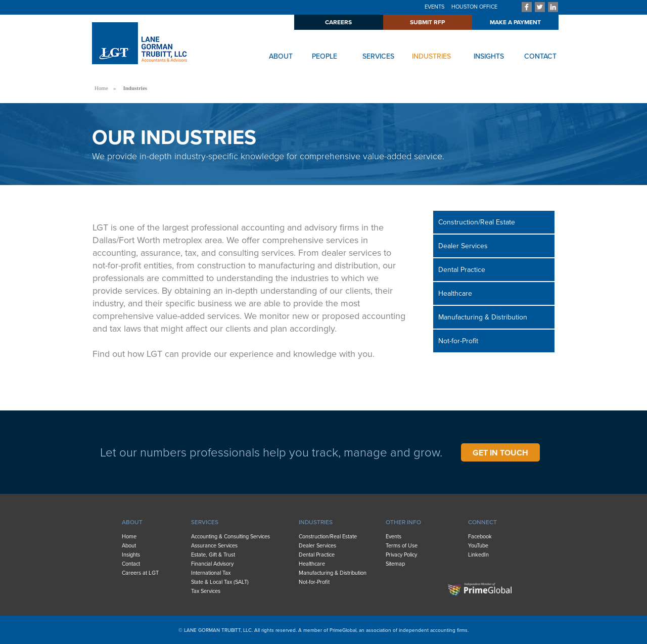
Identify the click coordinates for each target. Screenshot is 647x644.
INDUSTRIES (431, 56)
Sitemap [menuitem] (395, 564)
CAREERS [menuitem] (338, 22)
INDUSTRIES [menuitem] (316, 522)
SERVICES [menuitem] (205, 522)
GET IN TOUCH (500, 453)
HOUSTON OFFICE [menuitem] (474, 7)
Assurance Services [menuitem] (214, 546)
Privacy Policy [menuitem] (401, 555)
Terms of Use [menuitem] (402, 546)
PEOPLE (325, 56)
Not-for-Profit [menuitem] (458, 341)
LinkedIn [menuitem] (478, 555)
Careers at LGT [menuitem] (140, 573)
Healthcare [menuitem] (455, 293)
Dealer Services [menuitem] (463, 246)
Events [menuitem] (394, 537)
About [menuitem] (129, 546)
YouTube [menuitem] (478, 546)
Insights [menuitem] (131, 555)
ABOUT (281, 56)
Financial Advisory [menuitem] (212, 564)
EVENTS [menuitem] (434, 7)
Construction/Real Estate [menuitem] (477, 222)
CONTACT (540, 56)
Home (101, 88)
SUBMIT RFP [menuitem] (427, 22)
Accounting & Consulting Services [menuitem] (230, 537)
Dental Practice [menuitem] (462, 270)
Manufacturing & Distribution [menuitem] (483, 317)
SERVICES (378, 56)
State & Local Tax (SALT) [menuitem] (220, 582)
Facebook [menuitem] (480, 537)
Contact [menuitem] (131, 564)
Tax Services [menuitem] (206, 591)
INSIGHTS (489, 56)
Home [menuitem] (129, 537)
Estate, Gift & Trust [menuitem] (213, 555)
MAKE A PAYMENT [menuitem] (515, 22)
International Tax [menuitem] (211, 573)
